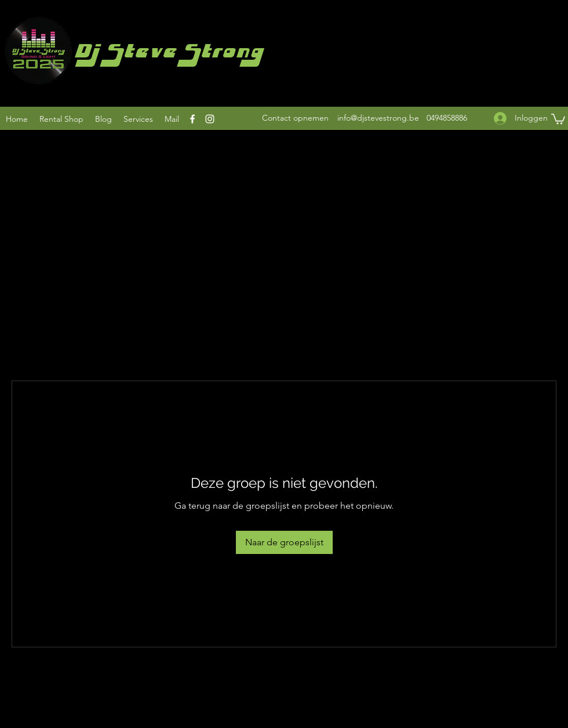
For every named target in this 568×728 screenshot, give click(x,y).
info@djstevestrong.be (378, 118)
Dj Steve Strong (168, 55)
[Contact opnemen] (295, 118)
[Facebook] (192, 119)
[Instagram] (210, 119)
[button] (558, 118)
